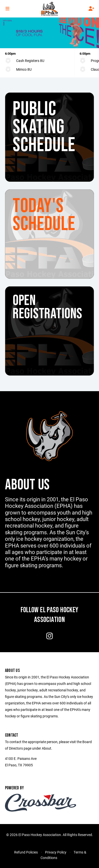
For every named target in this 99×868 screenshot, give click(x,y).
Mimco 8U (24, 69)
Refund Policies (26, 852)
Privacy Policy (56, 852)
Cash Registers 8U (30, 61)
